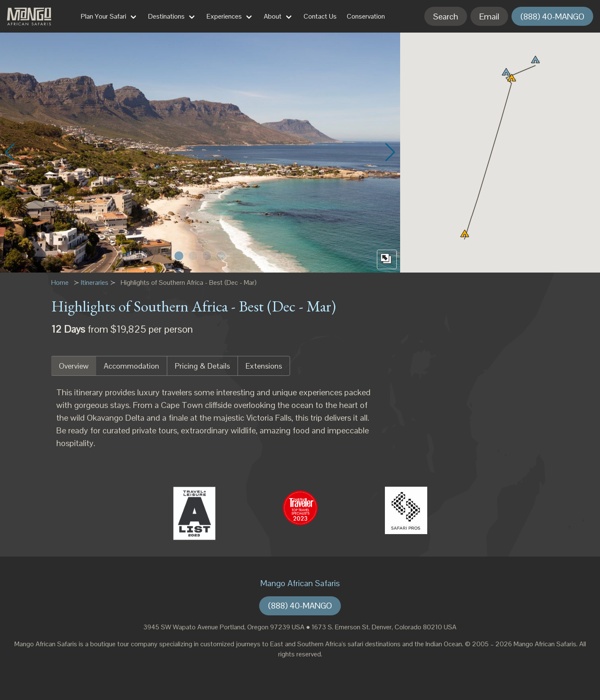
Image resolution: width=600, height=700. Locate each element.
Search (446, 17)
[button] (179, 256)
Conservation (366, 16)
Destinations (166, 16)
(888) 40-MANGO (552, 17)
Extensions (264, 366)
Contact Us (320, 16)
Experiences (224, 16)
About (273, 16)
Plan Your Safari (104, 16)
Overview (74, 366)
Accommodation (131, 366)
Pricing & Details (202, 366)
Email (489, 17)
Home (60, 282)
